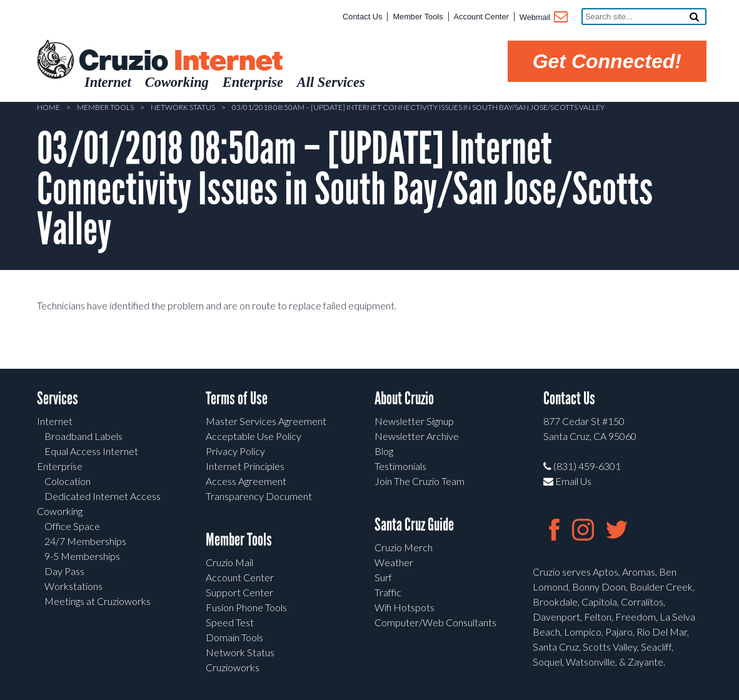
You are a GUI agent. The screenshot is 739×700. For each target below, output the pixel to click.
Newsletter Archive (417, 436)
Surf (383, 577)
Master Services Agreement (266, 421)
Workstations (73, 586)
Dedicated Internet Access (103, 496)
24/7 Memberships (85, 541)
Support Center (239, 592)
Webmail (543, 18)
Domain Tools (234, 637)
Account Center (481, 17)
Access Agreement (246, 481)
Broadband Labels (83, 436)
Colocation (68, 481)
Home (48, 107)
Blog (384, 451)
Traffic (388, 592)
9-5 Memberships (82, 556)
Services (58, 398)
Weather (394, 562)
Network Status (183, 107)
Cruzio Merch (404, 547)
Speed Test (230, 622)
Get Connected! (607, 61)
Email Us (567, 481)
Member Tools (418, 17)
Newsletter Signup (414, 421)
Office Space (72, 526)
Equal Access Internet (91, 451)
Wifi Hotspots (405, 607)
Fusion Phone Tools (246, 607)
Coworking (60, 511)
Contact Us (362, 17)
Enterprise (60, 466)
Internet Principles (245, 466)
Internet (55, 421)
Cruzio (180, 61)
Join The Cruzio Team (420, 481)
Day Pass (64, 571)
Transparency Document (259, 496)
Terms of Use (237, 398)
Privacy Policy (235, 451)
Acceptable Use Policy (254, 436)
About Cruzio (404, 398)
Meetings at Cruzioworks (98, 601)
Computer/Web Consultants (435, 622)
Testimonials (400, 466)
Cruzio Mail (229, 562)
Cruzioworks (233, 667)
